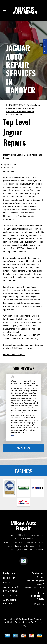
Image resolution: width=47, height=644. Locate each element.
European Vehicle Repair (14, 355)
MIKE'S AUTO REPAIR (16, 105)
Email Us (39, 604)
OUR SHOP (9, 578)
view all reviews (23, 448)
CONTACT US (10, 595)
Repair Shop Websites (32, 619)
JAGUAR (19, 115)
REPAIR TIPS (10, 591)
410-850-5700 (20, 535)
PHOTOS (8, 582)
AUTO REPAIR (11, 587)
